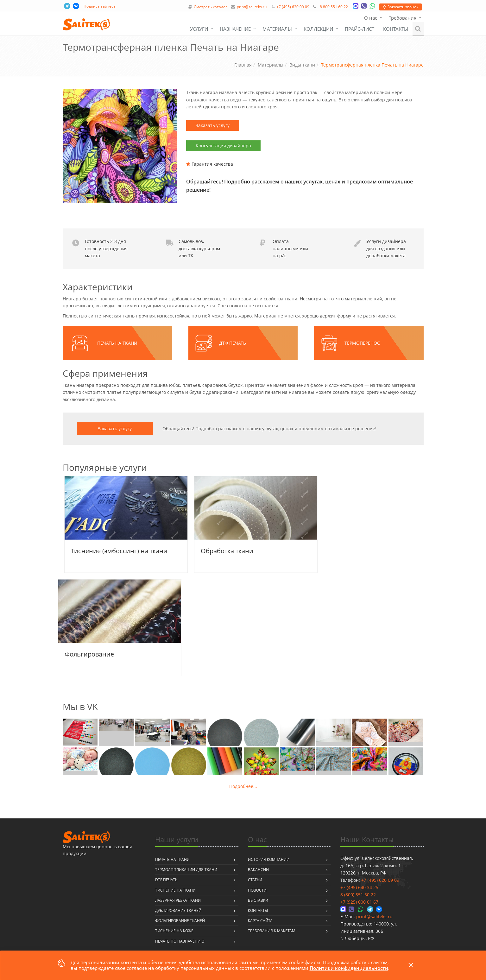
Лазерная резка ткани (178, 900)
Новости (257, 890)
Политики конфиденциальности (349, 968)
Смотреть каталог (210, 7)
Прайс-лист (360, 29)
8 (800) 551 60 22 (358, 895)
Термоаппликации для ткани (186, 870)
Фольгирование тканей (180, 921)
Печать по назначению (180, 941)
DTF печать (166, 880)
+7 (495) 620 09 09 (293, 7)
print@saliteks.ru (252, 7)
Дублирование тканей (178, 910)
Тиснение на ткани (175, 890)
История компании (269, 859)
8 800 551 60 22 (334, 7)
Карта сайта (260, 921)
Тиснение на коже (174, 931)
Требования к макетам (272, 931)
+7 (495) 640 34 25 (359, 887)
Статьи (255, 880)
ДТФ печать (233, 343)
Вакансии (258, 870)
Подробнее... (243, 786)
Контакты (396, 29)
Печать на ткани (117, 343)
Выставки (258, 900)
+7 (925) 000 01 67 (359, 902)
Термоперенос (362, 343)
